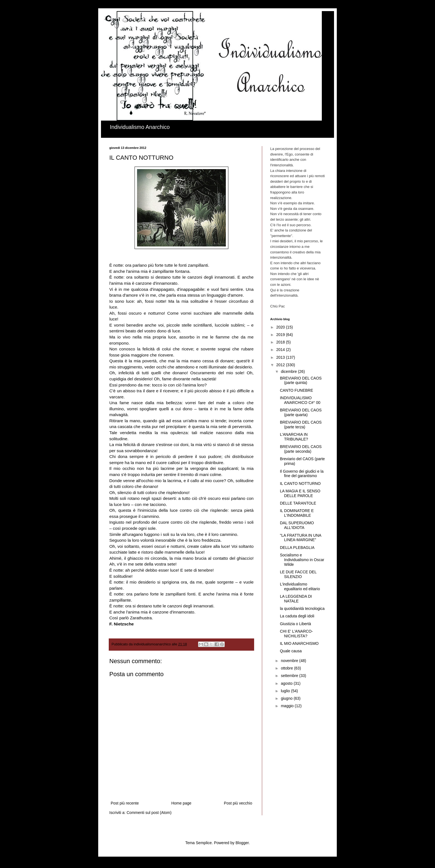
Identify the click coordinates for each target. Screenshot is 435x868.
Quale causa (291, 651)
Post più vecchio (238, 803)
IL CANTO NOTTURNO (300, 483)
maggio (288, 706)
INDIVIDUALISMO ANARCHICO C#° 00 (300, 400)
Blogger (242, 843)
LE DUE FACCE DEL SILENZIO (298, 574)
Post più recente (125, 803)
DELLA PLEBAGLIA (297, 548)
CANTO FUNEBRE (297, 390)
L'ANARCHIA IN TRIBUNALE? (294, 437)
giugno (287, 698)
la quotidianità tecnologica (302, 609)
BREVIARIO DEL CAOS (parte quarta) (301, 412)
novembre (290, 661)
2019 (281, 335)
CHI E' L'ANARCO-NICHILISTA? (296, 634)
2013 (281, 357)
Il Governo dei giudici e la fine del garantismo (302, 474)
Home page (181, 803)
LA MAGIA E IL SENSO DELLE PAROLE (300, 493)
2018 (281, 342)
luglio (286, 691)
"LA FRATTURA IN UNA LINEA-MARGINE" (301, 538)
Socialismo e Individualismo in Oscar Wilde (302, 560)
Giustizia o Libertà (295, 624)
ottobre (287, 668)
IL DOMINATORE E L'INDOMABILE (297, 513)
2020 (281, 327)
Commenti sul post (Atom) (149, 813)
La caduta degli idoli (297, 616)
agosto (287, 683)
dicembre (289, 371)
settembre (290, 676)
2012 (281, 365)
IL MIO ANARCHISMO (299, 643)
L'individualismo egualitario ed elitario (300, 586)
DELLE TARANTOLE (298, 503)
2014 (281, 350)
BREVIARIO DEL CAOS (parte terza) (301, 425)
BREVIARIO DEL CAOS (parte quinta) (301, 380)
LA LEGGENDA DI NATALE (296, 599)
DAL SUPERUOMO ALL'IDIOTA (297, 525)
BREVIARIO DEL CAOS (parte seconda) (301, 449)
